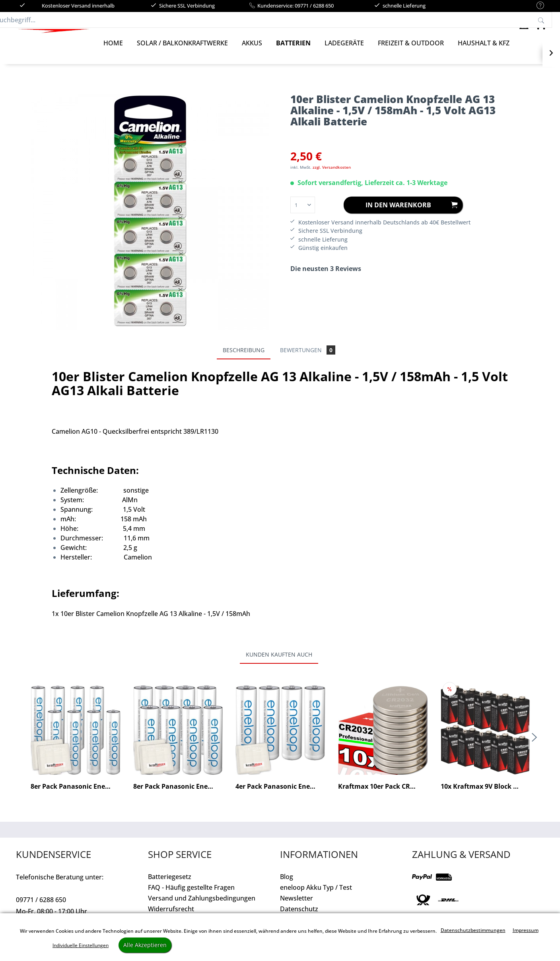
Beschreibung (244, 358)
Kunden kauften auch (279, 662)
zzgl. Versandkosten (332, 175)
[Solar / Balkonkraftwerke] (182, 51)
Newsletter (297, 906)
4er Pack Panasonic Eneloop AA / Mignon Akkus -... (280, 794)
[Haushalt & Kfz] (484, 51)
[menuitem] (536, 6)
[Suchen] (420, 24)
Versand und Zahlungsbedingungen (202, 906)
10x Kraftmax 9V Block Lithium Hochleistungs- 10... (485, 794)
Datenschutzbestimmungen (473, 930)
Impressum (526, 930)
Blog (287, 885)
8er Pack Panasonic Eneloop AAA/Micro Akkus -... (75, 794)
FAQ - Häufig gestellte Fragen (191, 895)
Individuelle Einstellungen (81, 945)
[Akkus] (252, 51)
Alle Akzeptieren (145, 945)
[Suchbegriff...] (288, 24)
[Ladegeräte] (344, 51)
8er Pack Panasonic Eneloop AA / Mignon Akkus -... (178, 794)
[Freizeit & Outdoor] (411, 51)
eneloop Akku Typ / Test (316, 895)
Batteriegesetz (170, 885)
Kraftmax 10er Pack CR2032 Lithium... (383, 794)
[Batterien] (293, 51)
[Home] (113, 51)
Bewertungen (308, 358)
